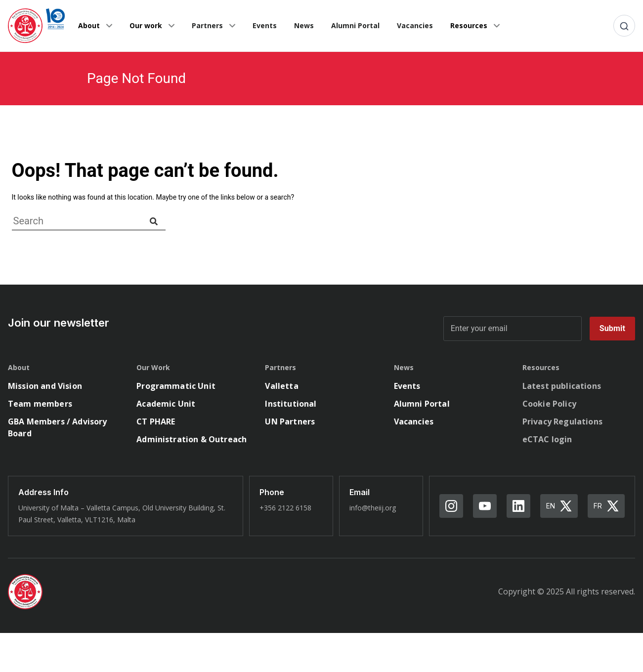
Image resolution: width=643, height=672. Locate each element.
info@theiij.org (373, 508)
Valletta (281, 386)
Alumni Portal (355, 25)
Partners (207, 25)
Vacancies (415, 25)
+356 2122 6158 (285, 508)
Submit (612, 328)
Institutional (291, 404)
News (304, 25)
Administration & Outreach (192, 439)
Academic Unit (166, 404)
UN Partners (290, 421)
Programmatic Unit (176, 386)
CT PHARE (156, 421)
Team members (40, 404)
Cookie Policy (549, 404)
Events (265, 25)
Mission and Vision (45, 386)
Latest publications (562, 386)
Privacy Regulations (562, 421)
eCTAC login (547, 439)
